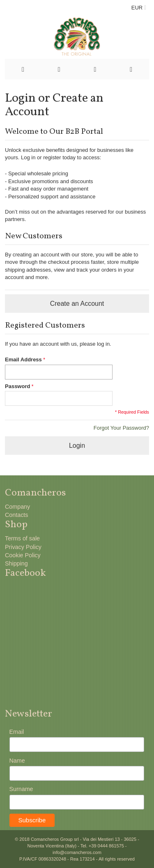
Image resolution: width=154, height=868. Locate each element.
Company (17, 507)
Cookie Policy (23, 555)
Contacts (16, 515)
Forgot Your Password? (121, 428)
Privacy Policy (23, 547)
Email (17, 732)
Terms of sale (22, 538)
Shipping (16, 563)
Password (17, 386)
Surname (21, 789)
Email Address (23, 360)
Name (17, 761)
